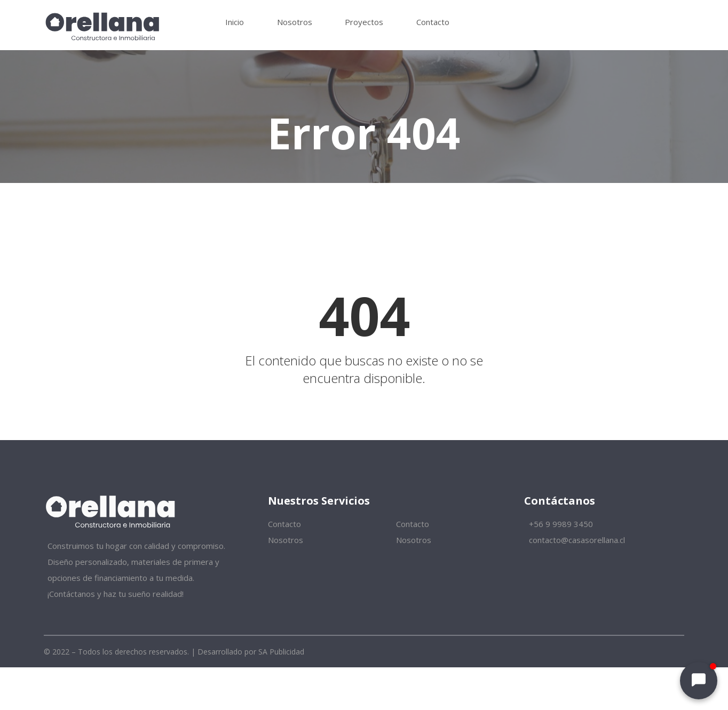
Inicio (235, 22)
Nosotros (295, 22)
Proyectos (364, 22)
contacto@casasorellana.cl (576, 540)
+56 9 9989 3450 (560, 524)
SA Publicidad (281, 652)
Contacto (433, 22)
